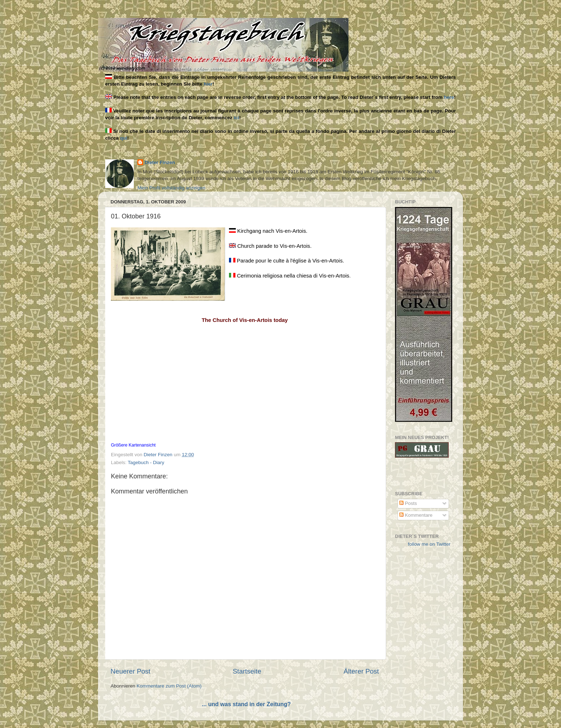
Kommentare (416, 515)
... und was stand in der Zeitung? (246, 704)
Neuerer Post (130, 671)
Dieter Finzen (160, 162)
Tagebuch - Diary (146, 462)
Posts (408, 503)
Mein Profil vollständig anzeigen (171, 188)
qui (123, 138)
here (449, 97)
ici (236, 118)
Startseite (247, 671)
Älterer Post (361, 671)
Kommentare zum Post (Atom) (169, 686)
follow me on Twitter (429, 544)
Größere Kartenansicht (133, 445)
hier (208, 84)
